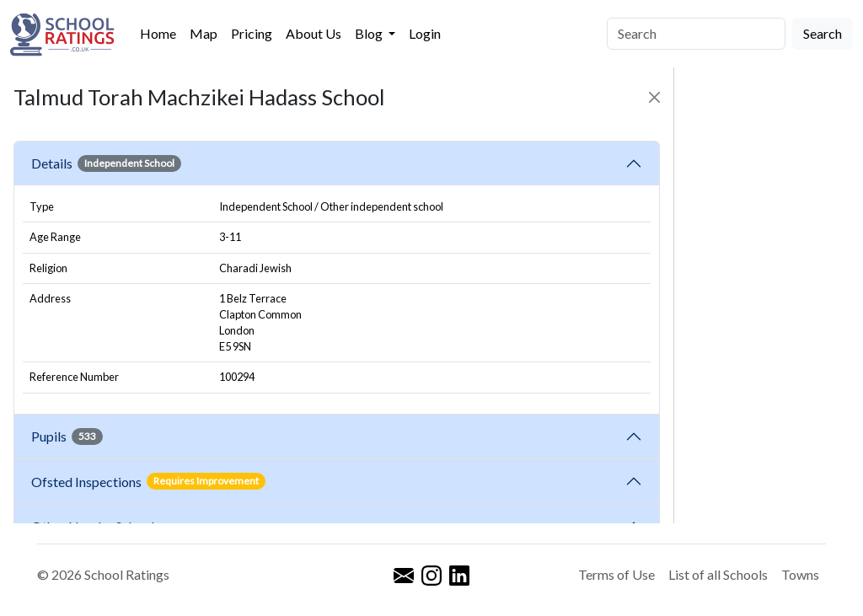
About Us (314, 33)
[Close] (654, 97)
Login (425, 33)
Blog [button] (370, 33)
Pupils (67, 437)
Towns (800, 574)
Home (158, 33)
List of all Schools (718, 574)
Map (204, 33)
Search (823, 33)
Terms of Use (616, 574)
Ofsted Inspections (148, 481)
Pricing (252, 33)
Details (106, 163)
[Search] (696, 34)
